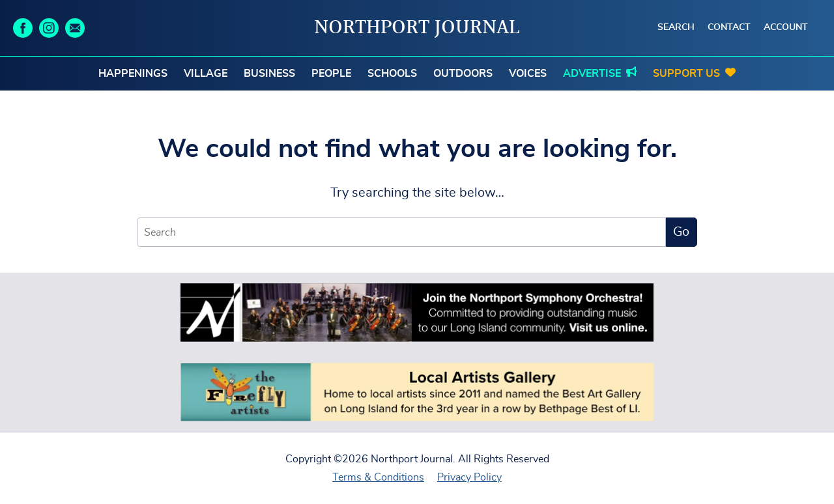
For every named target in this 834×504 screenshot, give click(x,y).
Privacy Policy (469, 477)
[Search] (401, 232)
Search (676, 27)
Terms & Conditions (378, 477)
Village (206, 74)
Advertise (592, 74)
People (331, 74)
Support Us (686, 74)
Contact (729, 27)
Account (786, 27)
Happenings (133, 74)
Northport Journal (417, 28)
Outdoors (463, 74)
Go (681, 232)
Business (269, 74)
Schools (392, 74)
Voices (528, 74)
